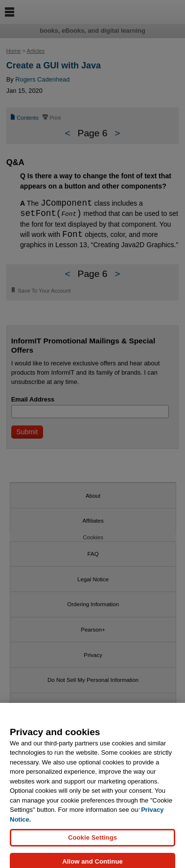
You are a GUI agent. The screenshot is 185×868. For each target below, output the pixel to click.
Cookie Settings (92, 848)
